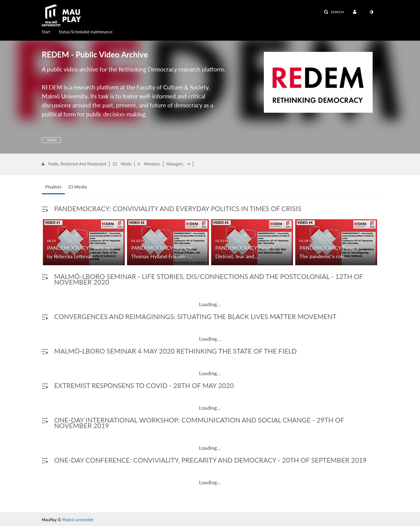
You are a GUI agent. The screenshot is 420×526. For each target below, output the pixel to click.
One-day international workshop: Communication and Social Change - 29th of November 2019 (199, 423)
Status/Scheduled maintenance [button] (86, 32)
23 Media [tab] (78, 187)
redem (51, 140)
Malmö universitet (78, 520)
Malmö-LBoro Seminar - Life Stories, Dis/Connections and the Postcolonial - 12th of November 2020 (208, 279)
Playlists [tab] (53, 187)
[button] (334, 12)
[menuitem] (50, 31)
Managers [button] (175, 164)
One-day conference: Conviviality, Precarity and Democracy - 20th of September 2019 (210, 460)
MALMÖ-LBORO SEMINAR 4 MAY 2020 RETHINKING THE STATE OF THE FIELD (175, 351)
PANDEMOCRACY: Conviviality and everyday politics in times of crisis (178, 208)
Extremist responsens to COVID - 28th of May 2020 (144, 385)
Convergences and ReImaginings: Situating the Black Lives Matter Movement (195, 316)
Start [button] (46, 32)
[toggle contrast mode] (371, 12)
